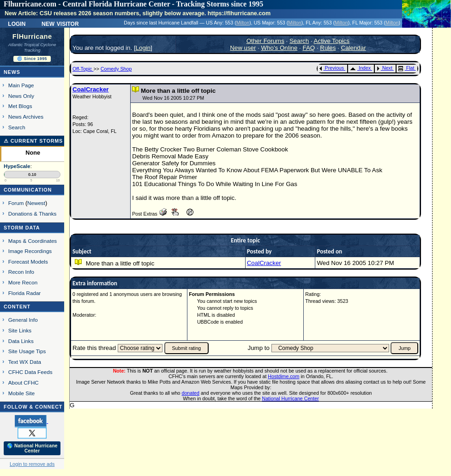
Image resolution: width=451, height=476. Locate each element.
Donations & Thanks (33, 214)
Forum (16, 203)
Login (17, 23)
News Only (21, 96)
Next (385, 68)
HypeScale (17, 166)
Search (17, 127)
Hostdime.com (283, 376)
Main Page (21, 85)
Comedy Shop (116, 69)
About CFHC (24, 383)
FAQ (309, 48)
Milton (243, 23)
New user (243, 48)
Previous (332, 68)
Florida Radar (25, 293)
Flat (406, 68)
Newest (36, 203)
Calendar (354, 48)
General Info (23, 320)
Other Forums (265, 41)
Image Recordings (30, 251)
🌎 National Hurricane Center (32, 448)
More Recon (23, 282)
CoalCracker (91, 89)
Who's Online (280, 48)
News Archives (26, 117)
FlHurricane (32, 36)
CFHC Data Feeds (30, 372)
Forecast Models (28, 262)
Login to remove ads (32, 464)
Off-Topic (83, 69)
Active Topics (332, 41)
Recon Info (21, 272)
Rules (328, 48)
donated (190, 393)
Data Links (21, 341)
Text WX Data (25, 362)
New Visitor (60, 23)
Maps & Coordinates (33, 241)
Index (360, 68)
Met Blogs (20, 106)
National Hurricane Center (291, 398)
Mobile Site (22, 393)
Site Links (20, 330)
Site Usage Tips (27, 351)
